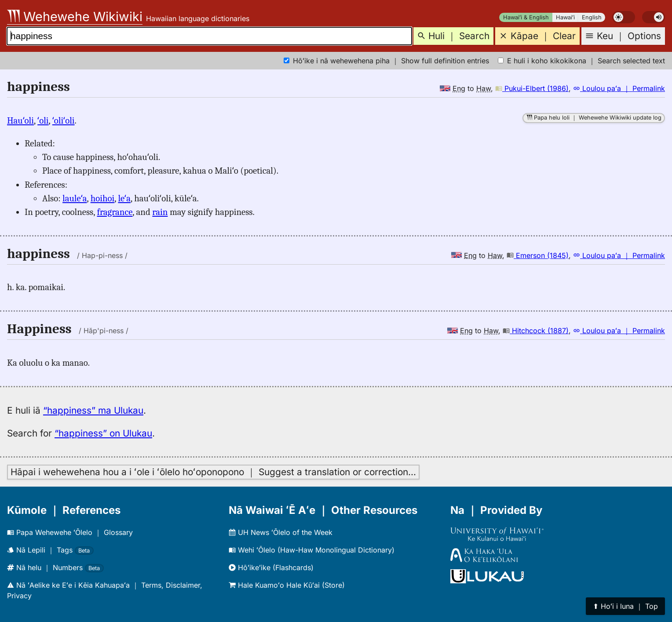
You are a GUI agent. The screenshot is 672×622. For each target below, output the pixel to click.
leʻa (124, 198)
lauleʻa (75, 198)
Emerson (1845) (538, 255)
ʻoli (43, 120)
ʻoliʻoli (64, 120)
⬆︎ (625, 606)
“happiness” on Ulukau (103, 433)
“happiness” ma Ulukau (93, 410)
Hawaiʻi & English (526, 17)
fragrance (115, 212)
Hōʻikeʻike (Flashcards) (271, 567)
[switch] (624, 17)
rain (160, 212)
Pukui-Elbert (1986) (532, 88)
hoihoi (103, 198)
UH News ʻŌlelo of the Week (281, 532)
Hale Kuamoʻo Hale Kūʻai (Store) (287, 585)
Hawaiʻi (565, 17)
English (592, 17)
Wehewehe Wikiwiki (75, 16)
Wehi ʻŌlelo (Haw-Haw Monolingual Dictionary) (312, 550)
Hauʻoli (20, 120)
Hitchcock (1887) (536, 331)
